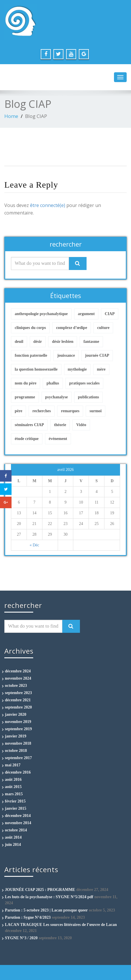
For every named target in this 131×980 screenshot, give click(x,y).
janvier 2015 (16, 808)
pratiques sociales (84, 383)
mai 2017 (13, 765)
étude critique (27, 439)
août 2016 (13, 780)
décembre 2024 (18, 671)
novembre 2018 (18, 743)
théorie (60, 425)
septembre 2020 (18, 707)
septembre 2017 (18, 758)
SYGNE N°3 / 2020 (21, 938)
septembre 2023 (18, 693)
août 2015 (13, 787)
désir (38, 342)
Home (11, 116)
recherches (42, 411)
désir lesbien (63, 342)
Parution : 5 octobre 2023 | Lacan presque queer (46, 910)
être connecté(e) (48, 205)
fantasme (91, 342)
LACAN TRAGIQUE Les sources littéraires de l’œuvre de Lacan (61, 925)
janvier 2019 (16, 736)
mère (101, 369)
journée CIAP (97, 355)
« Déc (34, 545)
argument (86, 314)
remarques (70, 411)
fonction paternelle (31, 355)
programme (25, 397)
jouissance (66, 355)
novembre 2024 (18, 678)
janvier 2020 (16, 714)
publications (88, 397)
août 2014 (13, 837)
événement (58, 439)
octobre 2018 (16, 751)
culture (103, 328)
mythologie (77, 369)
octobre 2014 (16, 830)
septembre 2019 (18, 729)
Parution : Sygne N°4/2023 (28, 917)
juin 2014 (13, 845)
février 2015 (15, 801)
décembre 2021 (18, 700)
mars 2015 (14, 794)
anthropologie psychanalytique (41, 314)
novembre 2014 (18, 823)
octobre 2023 (16, 686)
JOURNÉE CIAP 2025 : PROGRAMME (40, 890)
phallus (53, 383)
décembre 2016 (18, 772)
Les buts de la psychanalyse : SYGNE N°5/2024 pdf (49, 897)
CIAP (110, 314)
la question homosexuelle (36, 369)
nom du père (26, 383)
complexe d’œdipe (72, 328)
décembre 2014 (18, 816)
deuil (19, 342)
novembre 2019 (18, 722)
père (18, 411)
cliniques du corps (30, 328)
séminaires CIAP (29, 425)
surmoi (96, 411)
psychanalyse (57, 397)
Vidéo (81, 425)
